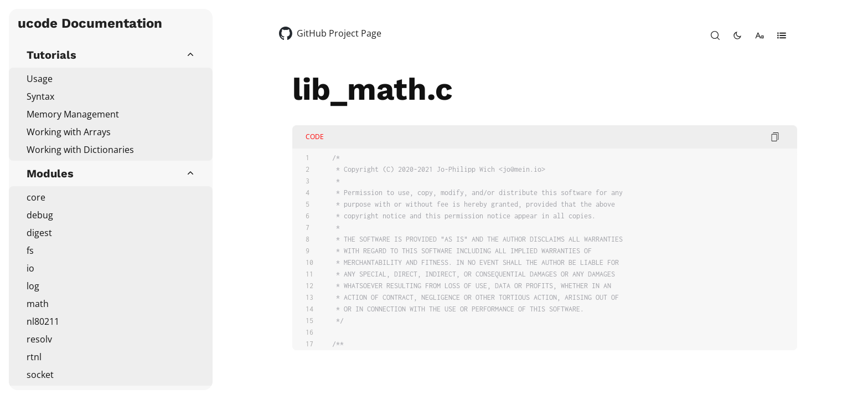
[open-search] (715, 35)
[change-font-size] (759, 35)
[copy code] (775, 137)
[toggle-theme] (737, 35)
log (33, 286)
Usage (40, 79)
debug (40, 215)
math (38, 304)
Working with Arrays (69, 132)
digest (39, 233)
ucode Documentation (90, 23)
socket (40, 375)
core (36, 197)
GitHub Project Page (339, 33)
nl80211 (43, 321)
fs (30, 250)
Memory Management (73, 114)
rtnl (34, 357)
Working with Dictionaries (80, 150)
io (30, 268)
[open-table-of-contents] (782, 35)
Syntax (40, 96)
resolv (39, 339)
